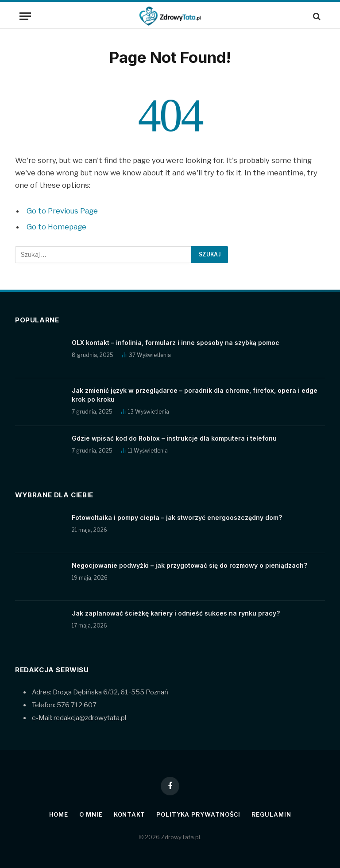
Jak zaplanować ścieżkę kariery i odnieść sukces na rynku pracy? (176, 613)
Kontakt (129, 814)
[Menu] (25, 16)
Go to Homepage (56, 227)
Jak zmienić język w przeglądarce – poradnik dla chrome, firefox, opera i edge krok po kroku (195, 395)
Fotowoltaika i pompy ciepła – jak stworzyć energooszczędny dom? (177, 517)
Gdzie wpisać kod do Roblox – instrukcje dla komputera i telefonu (174, 438)
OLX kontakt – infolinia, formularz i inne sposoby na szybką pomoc (176, 343)
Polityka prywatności (198, 814)
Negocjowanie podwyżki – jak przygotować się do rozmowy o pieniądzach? (189, 565)
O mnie (91, 814)
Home (59, 814)
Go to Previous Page (62, 211)
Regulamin (271, 814)
